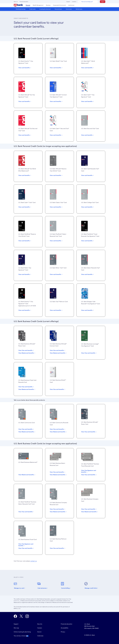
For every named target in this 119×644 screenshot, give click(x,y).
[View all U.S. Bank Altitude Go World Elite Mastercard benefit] (25, 175)
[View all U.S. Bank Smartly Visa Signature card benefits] (25, 310)
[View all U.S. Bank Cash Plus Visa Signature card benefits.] (88, 101)
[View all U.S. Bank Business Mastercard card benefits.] (27, 475)
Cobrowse (40, 636)
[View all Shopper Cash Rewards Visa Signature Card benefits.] (88, 310)
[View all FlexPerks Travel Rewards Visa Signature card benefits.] (88, 241)
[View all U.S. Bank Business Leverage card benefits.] (89, 353)
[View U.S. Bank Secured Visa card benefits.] (88, 135)
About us (16, 2)
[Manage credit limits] (92, 586)
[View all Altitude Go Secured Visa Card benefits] (25, 135)
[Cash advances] (43, 586)
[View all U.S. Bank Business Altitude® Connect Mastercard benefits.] (58, 353)
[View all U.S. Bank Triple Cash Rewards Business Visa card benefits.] (26, 387)
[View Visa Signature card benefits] (28, 545)
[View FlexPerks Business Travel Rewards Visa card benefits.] (89, 475)
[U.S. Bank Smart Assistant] (88, 2)
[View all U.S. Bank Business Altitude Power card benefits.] (89, 432)
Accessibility (65, 628)
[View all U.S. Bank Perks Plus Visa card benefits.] (56, 274)
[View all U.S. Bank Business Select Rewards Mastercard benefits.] (58, 475)
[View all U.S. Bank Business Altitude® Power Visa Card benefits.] (26, 350)
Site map (16, 628)
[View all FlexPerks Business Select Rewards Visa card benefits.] (26, 512)
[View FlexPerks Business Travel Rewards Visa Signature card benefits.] (91, 471)
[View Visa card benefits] (89, 509)
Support (68, 2)
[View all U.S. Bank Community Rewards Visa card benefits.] (58, 429)
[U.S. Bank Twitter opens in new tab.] (21, 616)
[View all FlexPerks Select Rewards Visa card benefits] (56, 241)
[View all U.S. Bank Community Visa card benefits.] (26, 429)
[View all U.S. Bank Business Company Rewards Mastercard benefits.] (58, 512)
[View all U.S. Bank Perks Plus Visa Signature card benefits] (25, 274)
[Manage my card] (20, 586)
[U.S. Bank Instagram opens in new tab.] (27, 616)
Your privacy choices (21, 636)
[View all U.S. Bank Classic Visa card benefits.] (56, 207)
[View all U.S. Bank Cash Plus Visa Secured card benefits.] (56, 135)
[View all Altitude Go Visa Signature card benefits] (25, 101)
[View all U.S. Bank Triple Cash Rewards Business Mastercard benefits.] (27, 389)
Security (40, 624)
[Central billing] (67, 586)
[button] (103, 2)
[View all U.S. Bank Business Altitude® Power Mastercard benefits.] (27, 353)
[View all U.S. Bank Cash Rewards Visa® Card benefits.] (88, 175)
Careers (40, 628)
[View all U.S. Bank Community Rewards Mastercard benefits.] (58, 432)
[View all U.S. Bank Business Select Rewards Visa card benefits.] (58, 472)
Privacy (63, 632)
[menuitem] (18, 5)
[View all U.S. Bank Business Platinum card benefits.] (58, 389)
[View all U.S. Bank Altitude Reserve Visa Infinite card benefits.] (56, 175)
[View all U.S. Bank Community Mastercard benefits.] (27, 432)
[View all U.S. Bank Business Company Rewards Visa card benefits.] (58, 509)
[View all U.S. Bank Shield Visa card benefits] (56, 68)
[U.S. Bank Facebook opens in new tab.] (15, 616)
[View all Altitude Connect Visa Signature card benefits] (56, 101)
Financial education (24, 2)
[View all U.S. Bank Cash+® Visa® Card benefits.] (25, 207)
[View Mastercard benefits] (90, 512)
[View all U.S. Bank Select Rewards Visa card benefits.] (88, 274)
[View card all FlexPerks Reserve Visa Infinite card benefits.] (25, 241)
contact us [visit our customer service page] (34, 561)
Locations (74, 2)
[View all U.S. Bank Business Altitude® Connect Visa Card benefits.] (58, 350)
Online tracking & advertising (22, 632)
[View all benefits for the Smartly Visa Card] (25, 68)
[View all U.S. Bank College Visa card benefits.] (88, 207)
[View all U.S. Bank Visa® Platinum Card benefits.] (56, 310)
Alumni (39, 632)
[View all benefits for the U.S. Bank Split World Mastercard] (88, 68)
